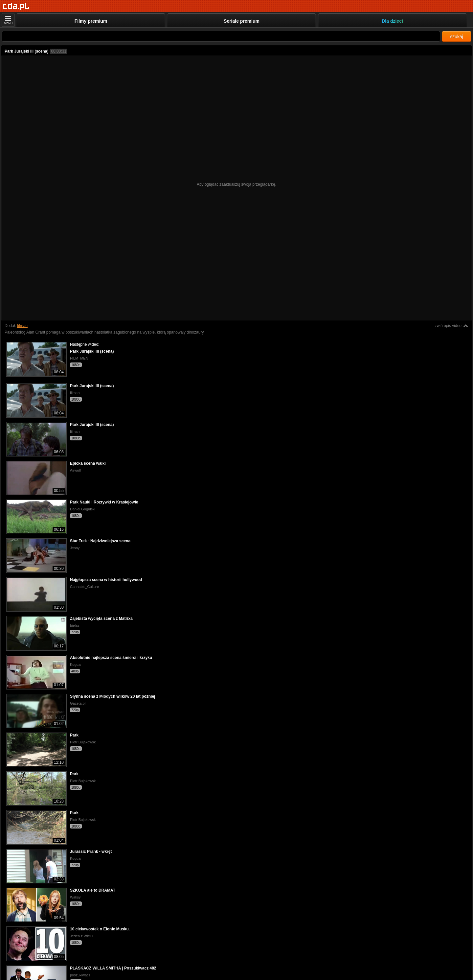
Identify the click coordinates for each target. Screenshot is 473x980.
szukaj (457, 36)
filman (22, 326)
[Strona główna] (16, 6)
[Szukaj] (221, 36)
